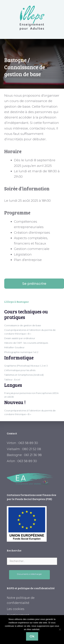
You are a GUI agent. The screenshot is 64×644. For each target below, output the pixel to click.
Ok (32, 636)
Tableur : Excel (12, 380)
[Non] (60, 629)
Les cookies (16, 609)
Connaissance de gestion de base (23, 325)
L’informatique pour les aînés (20, 370)
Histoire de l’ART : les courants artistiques (26, 343)
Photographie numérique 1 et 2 (21, 352)
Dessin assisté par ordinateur (20, 338)
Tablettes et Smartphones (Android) (24, 375)
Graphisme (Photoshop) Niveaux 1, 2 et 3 (26, 366)
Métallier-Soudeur (14, 347)
